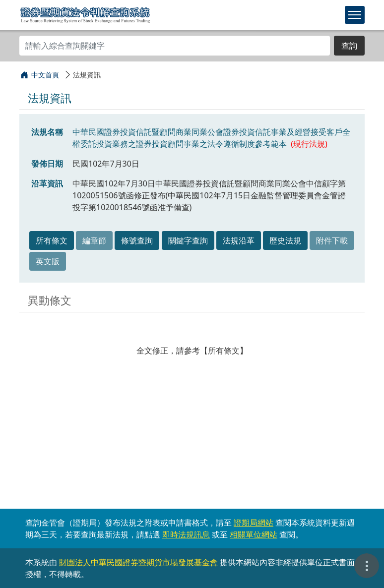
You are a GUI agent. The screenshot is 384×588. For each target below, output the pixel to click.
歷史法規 (285, 240)
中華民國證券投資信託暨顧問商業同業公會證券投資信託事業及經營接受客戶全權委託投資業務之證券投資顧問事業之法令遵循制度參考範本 (211, 138)
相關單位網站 (254, 534)
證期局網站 (254, 523)
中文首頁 (45, 75)
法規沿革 (239, 240)
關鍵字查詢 (188, 240)
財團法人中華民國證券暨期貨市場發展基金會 (138, 562)
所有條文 (52, 240)
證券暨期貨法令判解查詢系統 (85, 14)
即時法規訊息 (186, 534)
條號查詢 (137, 240)
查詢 (349, 46)
